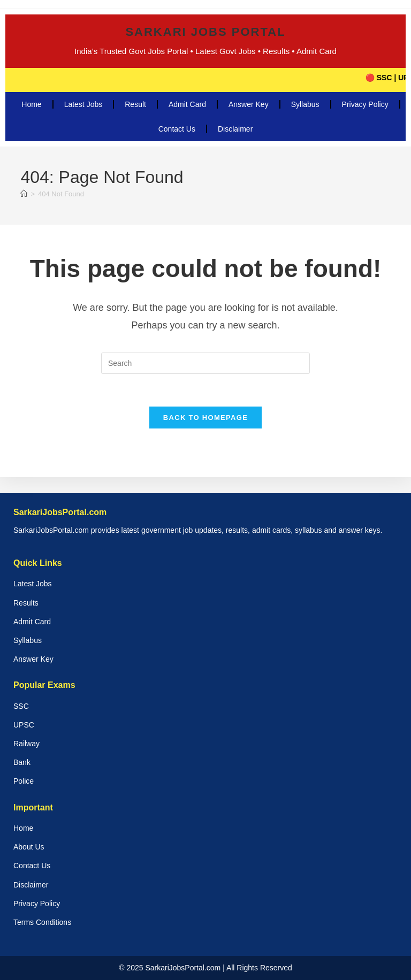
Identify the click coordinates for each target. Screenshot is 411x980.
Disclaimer (235, 129)
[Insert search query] (205, 363)
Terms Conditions (42, 922)
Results (26, 603)
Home (31, 104)
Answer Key (249, 104)
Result (135, 104)
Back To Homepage (205, 418)
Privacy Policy (365, 104)
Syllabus (305, 104)
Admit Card (187, 104)
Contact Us (177, 129)
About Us (29, 847)
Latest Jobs (83, 104)
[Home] (24, 194)
